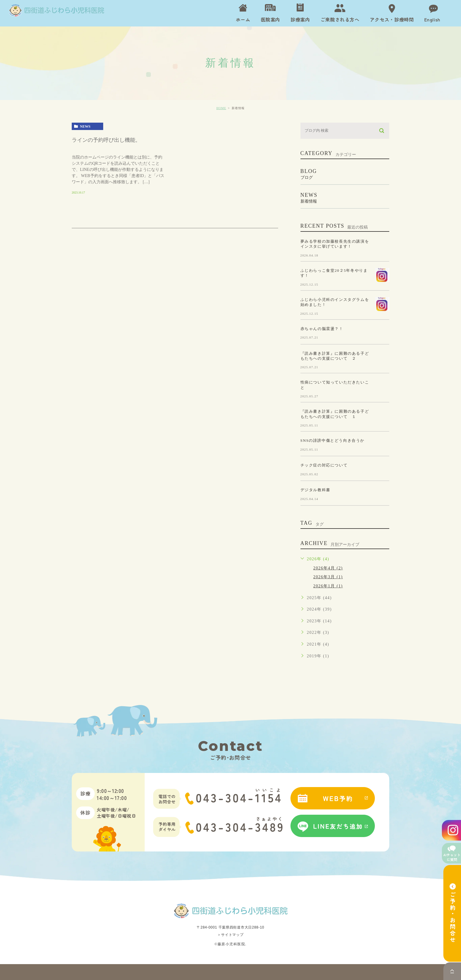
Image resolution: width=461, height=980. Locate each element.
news (85, 126)
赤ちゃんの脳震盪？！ (322, 328)
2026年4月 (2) (328, 568)
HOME (221, 108)
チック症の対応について (324, 465)
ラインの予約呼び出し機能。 (106, 140)
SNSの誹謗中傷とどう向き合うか (333, 440)
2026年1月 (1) (328, 586)
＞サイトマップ (230, 935)
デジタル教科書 (315, 490)
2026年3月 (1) (328, 577)
